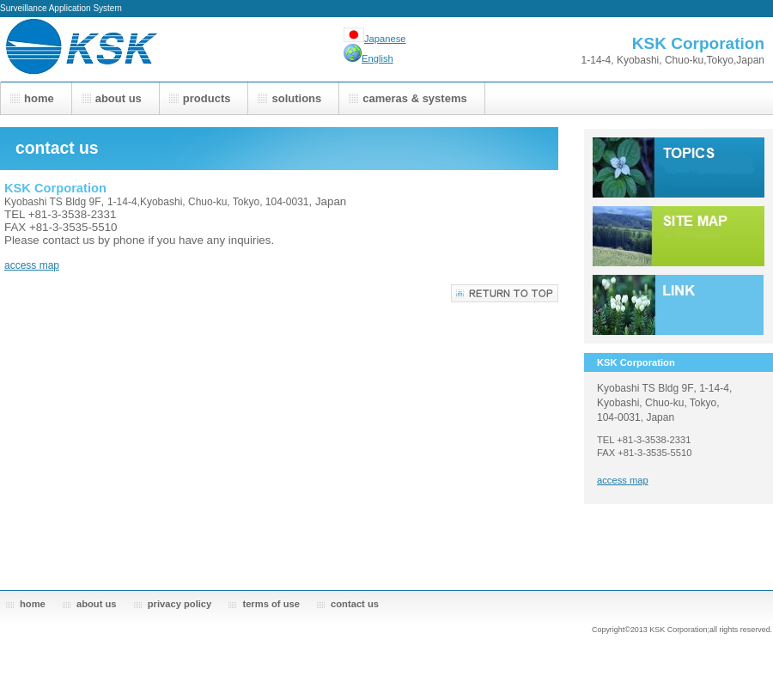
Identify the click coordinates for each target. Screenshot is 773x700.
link (679, 305)
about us (97, 604)
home (33, 604)
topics (679, 167)
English (377, 58)
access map (32, 265)
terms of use (271, 604)
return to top (505, 293)
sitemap (679, 236)
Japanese (385, 39)
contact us (355, 604)
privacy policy (180, 604)
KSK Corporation (172, 49)
